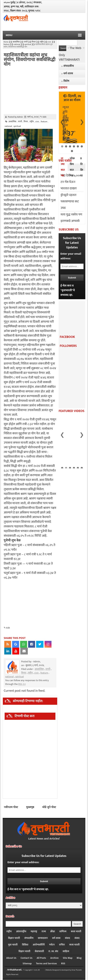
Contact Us (27, 958)
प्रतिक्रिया (82, 167)
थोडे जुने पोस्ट (49, 807)
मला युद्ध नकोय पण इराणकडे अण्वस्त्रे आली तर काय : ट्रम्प (71, 221)
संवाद (67, 938)
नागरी (48, 669)
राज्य (44, 931)
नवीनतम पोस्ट (11, 807)
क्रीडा (52, 931)
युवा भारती (13, 945)
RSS (63, 963)
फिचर (24, 673)
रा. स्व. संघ (53, 951)
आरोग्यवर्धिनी (39, 945)
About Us (11, 958)
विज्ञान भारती (14, 938)
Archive (54, 958)
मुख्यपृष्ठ (30, 807)
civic (37, 673)
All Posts (41, 958)
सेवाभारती (39, 951)
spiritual (19, 677)
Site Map (68, 958)
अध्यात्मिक (39, 669)
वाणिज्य (63, 931)
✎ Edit (43, 117)
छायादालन (43, 938)
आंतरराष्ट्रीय (21, 931)
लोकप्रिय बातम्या (72, 167)
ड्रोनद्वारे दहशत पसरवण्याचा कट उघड (70, 202)
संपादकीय (29, 938)
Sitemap (27, 963)
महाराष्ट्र (34, 931)
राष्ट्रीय (30, 673)
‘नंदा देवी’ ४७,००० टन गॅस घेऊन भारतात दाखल (71, 182)
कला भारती (76, 931)
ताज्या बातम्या (63, 167)
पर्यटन (52, 945)
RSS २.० (22, 684)
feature (44, 673)
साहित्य (66, 951)
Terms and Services (46, 963)
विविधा (25, 945)
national (9, 677)
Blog (79, 958)
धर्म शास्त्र (56, 938)
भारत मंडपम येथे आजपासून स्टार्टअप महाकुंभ (70, 462)
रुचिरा (62, 945)
